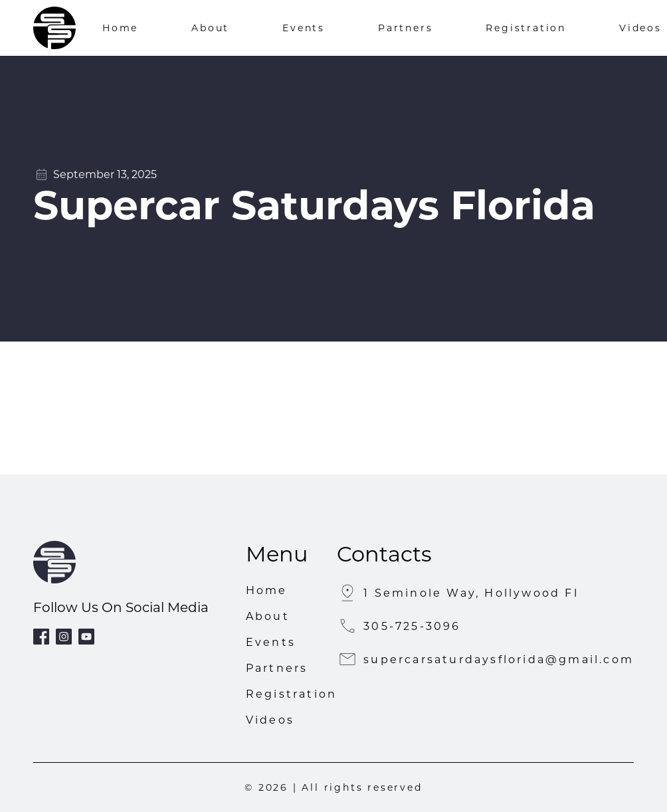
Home (120, 28)
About (210, 28)
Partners (405, 28)
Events (304, 28)
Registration (526, 28)
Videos (640, 28)
